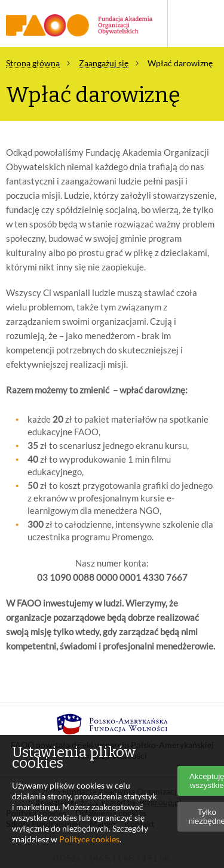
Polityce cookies (89, 839)
